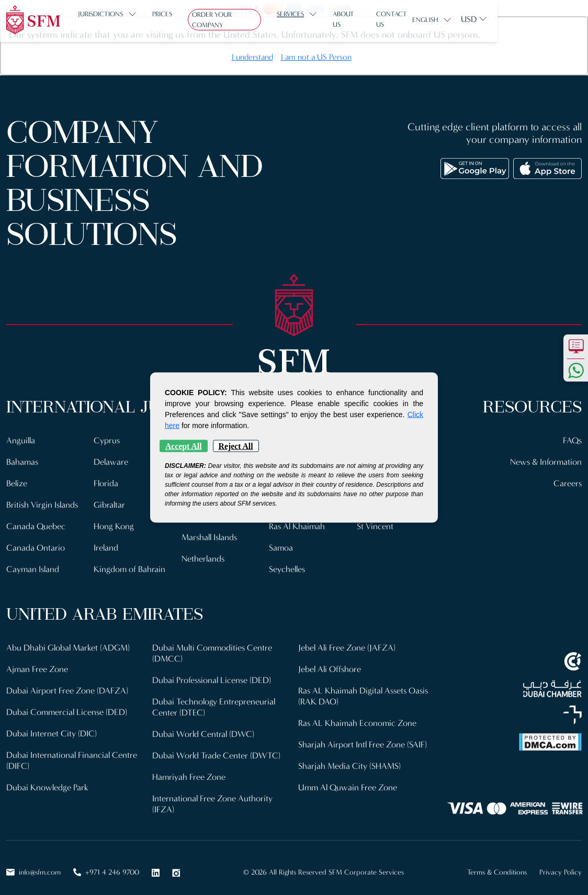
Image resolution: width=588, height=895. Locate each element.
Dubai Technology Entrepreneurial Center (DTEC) (214, 701)
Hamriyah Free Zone (189, 769)
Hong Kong (114, 524)
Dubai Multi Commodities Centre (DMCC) (213, 649)
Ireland (106, 545)
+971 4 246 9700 (106, 863)
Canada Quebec (36, 524)
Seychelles (288, 566)
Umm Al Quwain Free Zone (349, 780)
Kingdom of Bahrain (130, 566)
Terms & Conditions (497, 863)
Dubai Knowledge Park (48, 780)
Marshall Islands (211, 534)
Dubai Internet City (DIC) (52, 727)
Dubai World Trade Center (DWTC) (217, 748)
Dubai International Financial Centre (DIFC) (72, 753)
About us (361, 20)
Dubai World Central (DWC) (204, 727)
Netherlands (203, 555)
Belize (17, 482)
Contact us (412, 20)
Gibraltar (110, 503)
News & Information (545, 461)
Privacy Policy (561, 863)
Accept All (184, 446)
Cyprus (107, 440)
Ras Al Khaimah (298, 524)
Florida (106, 482)
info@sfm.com (33, 863)
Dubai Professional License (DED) (213, 675)
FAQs (572, 440)
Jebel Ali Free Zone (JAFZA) (347, 644)
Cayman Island (33, 566)
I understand (252, 57)
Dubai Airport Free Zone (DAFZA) (67, 685)
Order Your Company (233, 20)
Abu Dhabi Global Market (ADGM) (69, 644)
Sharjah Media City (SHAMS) (349, 759)
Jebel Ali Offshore (330, 664)
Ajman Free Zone (37, 664)
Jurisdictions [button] (106, 20)
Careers (567, 482)
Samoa (281, 545)
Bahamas (23, 461)
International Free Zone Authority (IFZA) (213, 795)
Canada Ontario (36, 545)
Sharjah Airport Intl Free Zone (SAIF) (363, 738)
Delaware (111, 461)
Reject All (236, 446)
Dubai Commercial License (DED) (68, 706)
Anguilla (21, 440)
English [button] (516, 20)
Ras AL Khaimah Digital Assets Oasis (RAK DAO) (365, 691)
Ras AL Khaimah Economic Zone (358, 717)
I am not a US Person (316, 57)
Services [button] (303, 20)
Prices (167, 20)
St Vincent (375, 524)
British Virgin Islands (43, 503)
